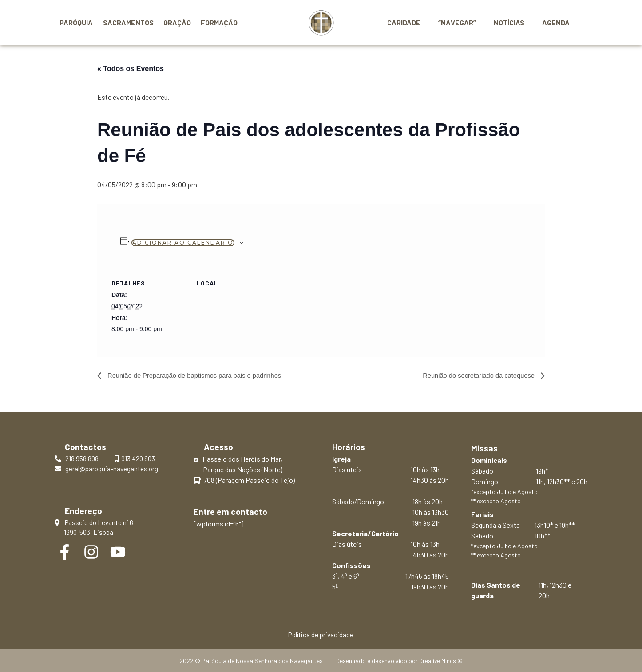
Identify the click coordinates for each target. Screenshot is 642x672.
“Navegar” (466, 22)
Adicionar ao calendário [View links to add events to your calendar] (183, 243)
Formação (219, 22)
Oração (177, 22)
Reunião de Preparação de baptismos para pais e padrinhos (201, 375)
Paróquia (76, 22)
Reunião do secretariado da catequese (474, 375)
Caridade (416, 22)
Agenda (558, 22)
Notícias (514, 22)
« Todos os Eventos (131, 69)
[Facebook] (65, 552)
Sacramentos (128, 22)
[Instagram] (91, 552)
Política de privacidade (321, 634)
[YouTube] (118, 552)
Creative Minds (438, 661)
